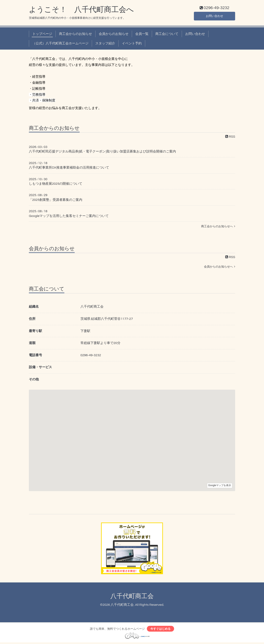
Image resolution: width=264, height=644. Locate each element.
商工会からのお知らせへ (218, 227)
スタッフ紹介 (105, 44)
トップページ (42, 35)
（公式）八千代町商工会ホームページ (60, 44)
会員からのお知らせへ (220, 268)
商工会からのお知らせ (75, 35)
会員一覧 (142, 35)
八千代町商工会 (132, 597)
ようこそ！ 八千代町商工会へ (81, 11)
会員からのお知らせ (114, 35)
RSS (230, 138)
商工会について (167, 35)
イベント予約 (132, 44)
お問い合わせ (214, 17)
